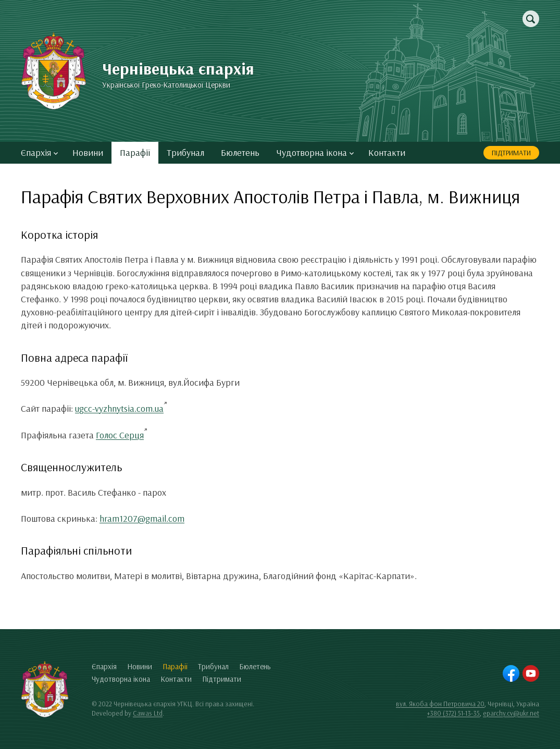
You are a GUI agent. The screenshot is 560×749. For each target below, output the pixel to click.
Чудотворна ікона (315, 152)
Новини (88, 152)
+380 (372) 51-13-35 (453, 713)
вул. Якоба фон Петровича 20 (440, 704)
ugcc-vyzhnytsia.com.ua (119, 408)
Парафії (135, 152)
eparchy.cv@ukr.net (511, 713)
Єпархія (39, 152)
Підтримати (511, 153)
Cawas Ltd (148, 713)
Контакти (387, 152)
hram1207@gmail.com (142, 518)
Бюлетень (240, 152)
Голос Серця (120, 435)
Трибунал (185, 152)
